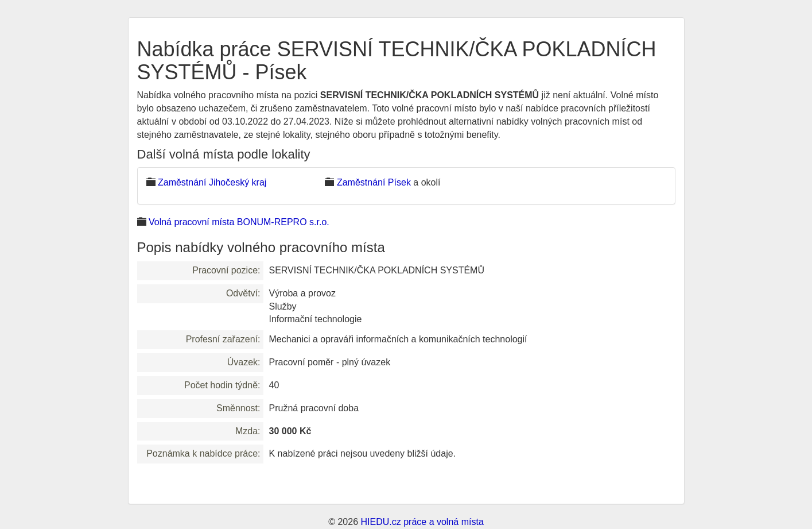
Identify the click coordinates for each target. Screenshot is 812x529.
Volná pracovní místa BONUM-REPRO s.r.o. (239, 222)
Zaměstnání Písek (374, 182)
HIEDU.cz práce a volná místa (422, 522)
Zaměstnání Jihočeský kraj (212, 182)
